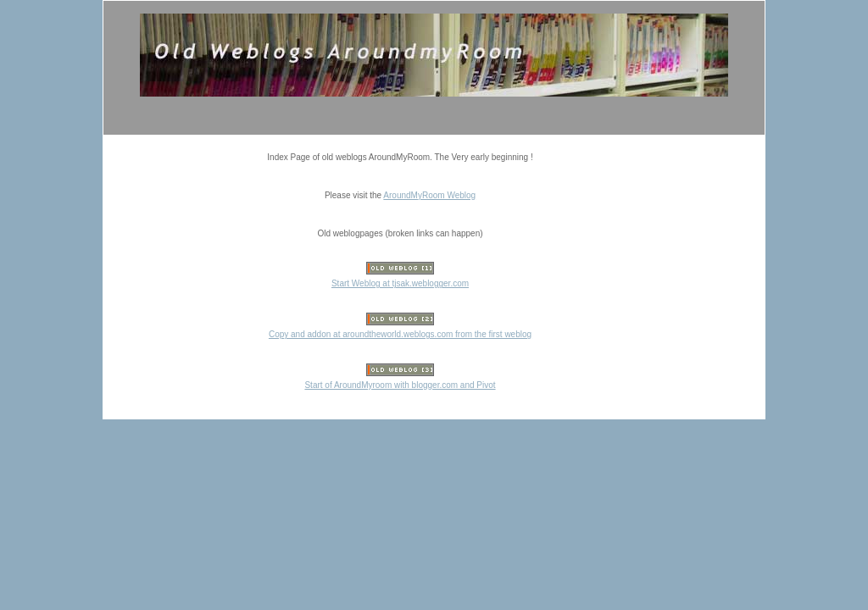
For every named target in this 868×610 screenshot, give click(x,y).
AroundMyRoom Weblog (429, 195)
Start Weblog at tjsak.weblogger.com (400, 283)
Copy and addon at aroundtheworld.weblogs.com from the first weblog (400, 334)
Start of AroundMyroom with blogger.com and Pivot (400, 385)
